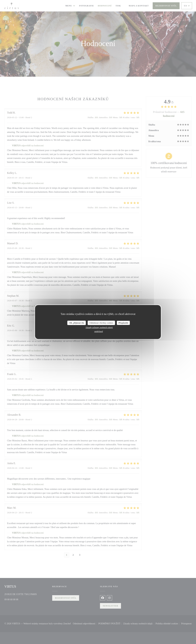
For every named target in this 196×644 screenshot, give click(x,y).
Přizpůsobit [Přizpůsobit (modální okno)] (123, 323)
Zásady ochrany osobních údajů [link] (99, 327)
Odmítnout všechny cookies (101, 323)
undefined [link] (99, 331)
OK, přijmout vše (77, 323)
